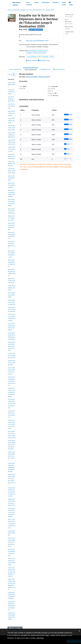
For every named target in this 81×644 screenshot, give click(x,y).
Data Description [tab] (31, 70)
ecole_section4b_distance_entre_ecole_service (11, 381)
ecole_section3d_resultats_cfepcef (12, 355)
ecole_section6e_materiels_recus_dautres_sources (11, 542)
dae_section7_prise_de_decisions (11, 281)
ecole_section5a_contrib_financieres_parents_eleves (12, 392)
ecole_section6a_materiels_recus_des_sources (11, 456)
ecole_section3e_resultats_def (11, 363)
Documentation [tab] (45, 69)
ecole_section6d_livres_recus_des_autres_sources (12, 524)
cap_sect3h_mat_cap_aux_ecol (11, 149)
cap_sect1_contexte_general (11, 92)
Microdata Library (17, 4)
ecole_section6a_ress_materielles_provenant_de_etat (11, 467)
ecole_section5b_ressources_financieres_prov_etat (11, 424)
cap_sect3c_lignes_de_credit (11, 120)
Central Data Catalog (18, 10)
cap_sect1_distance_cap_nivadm (11, 99)
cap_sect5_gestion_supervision (12, 164)
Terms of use (64, 4)
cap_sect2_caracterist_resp (11, 106)
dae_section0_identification (11, 178)
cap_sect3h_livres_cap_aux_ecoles (12, 142)
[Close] (79, 631)
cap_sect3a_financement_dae (11, 113)
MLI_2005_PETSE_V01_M (37, 10)
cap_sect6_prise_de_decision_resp (12, 171)
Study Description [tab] (15, 69)
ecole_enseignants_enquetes (12, 288)
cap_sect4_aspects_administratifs (11, 156)
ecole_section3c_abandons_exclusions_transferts (11, 346)
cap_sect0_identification (11, 85)
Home (9, 10)
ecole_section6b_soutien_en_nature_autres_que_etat (11, 492)
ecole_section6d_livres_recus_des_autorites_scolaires (11, 512)
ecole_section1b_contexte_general (11, 309)
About (37, 2)
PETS (27, 10)
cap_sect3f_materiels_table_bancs (11, 135)
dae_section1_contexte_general (11, 185)
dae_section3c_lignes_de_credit (11, 218)
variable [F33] (50, 10)
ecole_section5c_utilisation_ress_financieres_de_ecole (11, 445)
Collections (46, 2)
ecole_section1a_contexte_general (11, 302)
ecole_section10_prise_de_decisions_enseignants (12, 606)
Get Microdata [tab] (59, 69)
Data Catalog (29, 4)
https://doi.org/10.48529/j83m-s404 (37, 41)
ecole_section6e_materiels (11, 533)
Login (71, 4)
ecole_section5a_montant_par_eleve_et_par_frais (11, 404)
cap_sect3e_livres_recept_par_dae (11, 128)
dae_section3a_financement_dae (11, 211)
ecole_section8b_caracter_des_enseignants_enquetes (12, 572)
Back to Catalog (15, 628)
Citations (56, 2)
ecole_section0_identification (11, 295)
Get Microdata (36, 30)
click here (40, 638)
